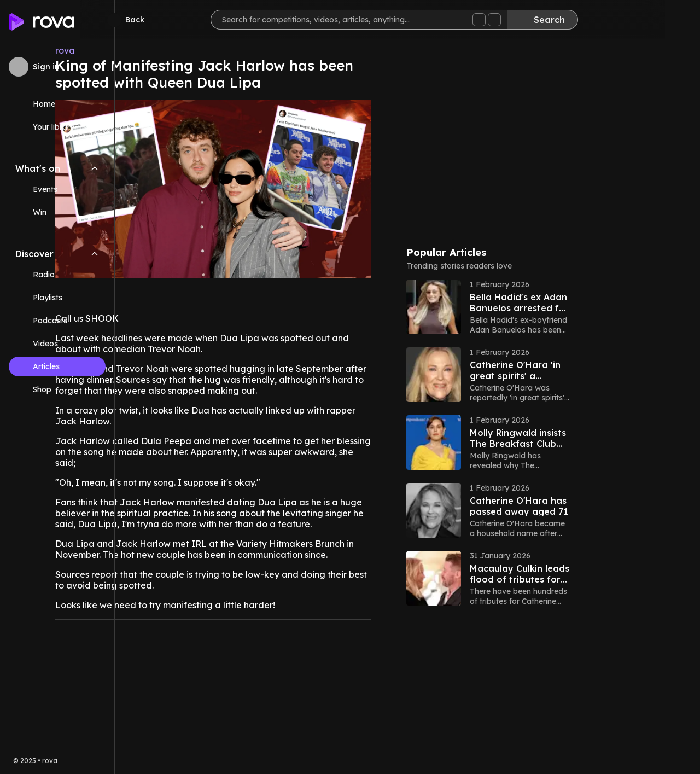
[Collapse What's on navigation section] (95, 168)
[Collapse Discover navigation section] (95, 254)
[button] (583, 307)
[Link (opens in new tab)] (57, 389)
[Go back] (163, 20)
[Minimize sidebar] (114, 20)
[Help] (674, 20)
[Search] (577, 20)
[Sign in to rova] (57, 67)
